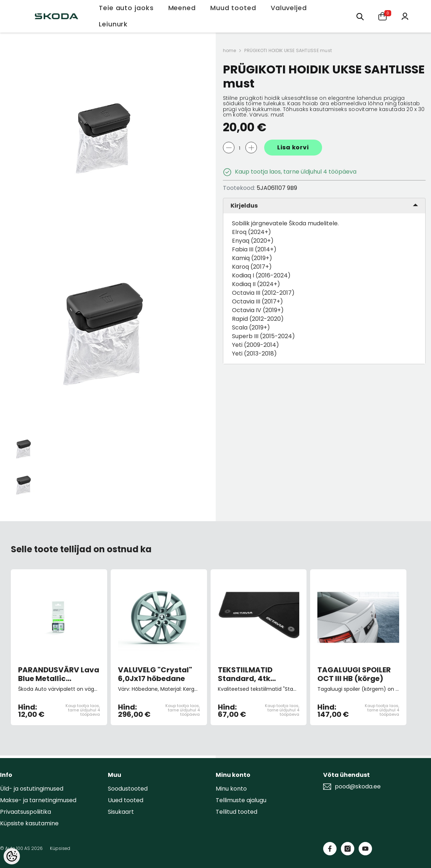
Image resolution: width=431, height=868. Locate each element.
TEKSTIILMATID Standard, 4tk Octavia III (245, 674)
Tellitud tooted (236, 812)
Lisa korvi (293, 147)
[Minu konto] (405, 16)
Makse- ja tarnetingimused (38, 800)
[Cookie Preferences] (12, 856)
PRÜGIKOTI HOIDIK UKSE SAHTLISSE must (288, 50)
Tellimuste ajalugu (241, 800)
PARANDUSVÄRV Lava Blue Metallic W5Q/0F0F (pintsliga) (59, 674)
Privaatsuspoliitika (26, 812)
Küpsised (60, 848)
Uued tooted (126, 800)
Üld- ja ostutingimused (32, 789)
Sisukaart (121, 812)
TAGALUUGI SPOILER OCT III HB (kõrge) (354, 674)
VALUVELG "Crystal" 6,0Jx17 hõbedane (155, 674)
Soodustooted (128, 789)
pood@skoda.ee (358, 787)
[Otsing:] (360, 16)
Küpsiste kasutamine (29, 823)
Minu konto (231, 789)
